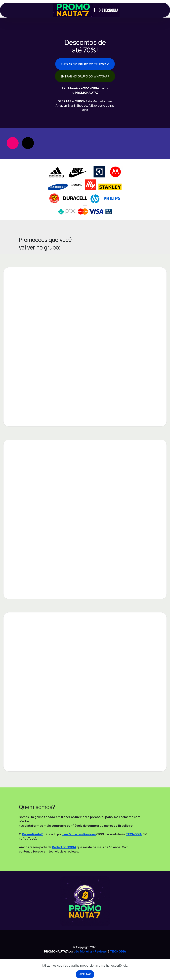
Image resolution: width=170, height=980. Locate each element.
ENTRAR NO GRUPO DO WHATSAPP (85, 76)
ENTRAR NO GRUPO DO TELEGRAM (85, 64)
